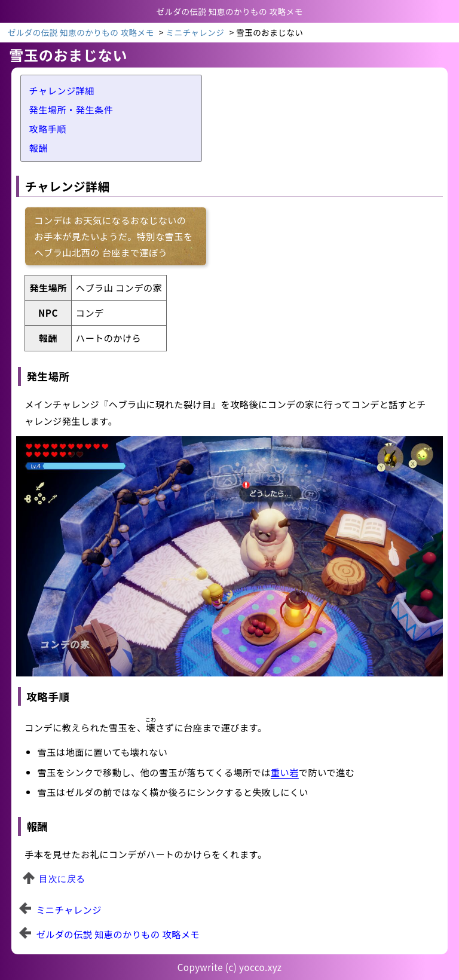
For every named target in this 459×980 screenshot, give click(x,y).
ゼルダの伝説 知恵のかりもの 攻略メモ (118, 934)
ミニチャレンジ (195, 32)
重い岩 (285, 772)
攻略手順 (48, 128)
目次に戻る (62, 879)
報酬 (39, 148)
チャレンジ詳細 (62, 90)
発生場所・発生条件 (71, 109)
